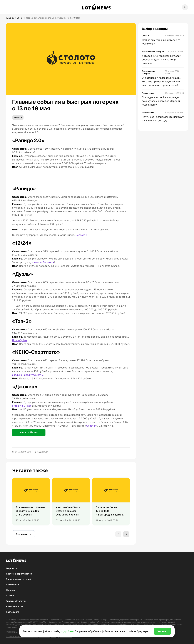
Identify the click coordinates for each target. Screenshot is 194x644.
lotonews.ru (16, 620)
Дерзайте (81, 235)
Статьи (10, 595)
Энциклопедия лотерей (18, 579)
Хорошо (162, 631)
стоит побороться (43, 262)
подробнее (67, 631)
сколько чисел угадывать (28, 375)
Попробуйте (19, 340)
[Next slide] (126, 534)
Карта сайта (13, 612)
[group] (31, 501)
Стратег (91, 426)
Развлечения (13, 585)
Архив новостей (15, 606)
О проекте (12, 568)
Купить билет (29, 433)
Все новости (23, 534)
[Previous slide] (118, 534)
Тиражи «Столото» (16, 601)
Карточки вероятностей (19, 574)
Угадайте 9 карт (22, 406)
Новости (18, 117)
